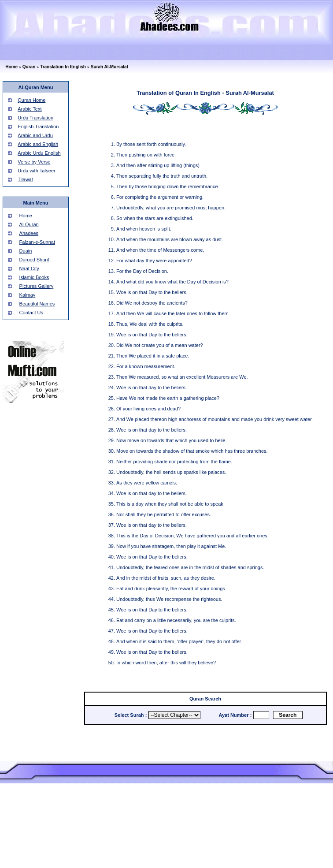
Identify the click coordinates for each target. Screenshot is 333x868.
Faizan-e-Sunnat (37, 242)
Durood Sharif (34, 260)
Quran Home (31, 100)
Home (11, 67)
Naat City (29, 268)
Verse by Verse (34, 162)
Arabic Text (30, 109)
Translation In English (63, 67)
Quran (29, 67)
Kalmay (28, 295)
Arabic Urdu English (39, 153)
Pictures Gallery (37, 286)
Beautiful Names (37, 304)
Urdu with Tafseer (36, 171)
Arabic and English (38, 144)
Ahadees (29, 233)
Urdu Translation (35, 118)
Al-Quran (29, 224)
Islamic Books (34, 277)
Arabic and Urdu (35, 135)
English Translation (38, 127)
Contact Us (31, 313)
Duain (26, 251)
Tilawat (25, 179)
